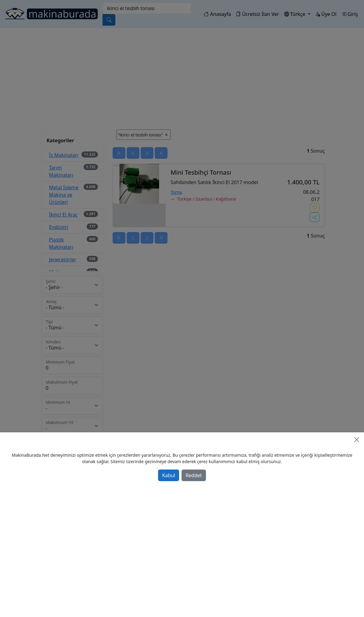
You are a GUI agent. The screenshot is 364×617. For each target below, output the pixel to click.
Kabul (169, 475)
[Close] (357, 440)
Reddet (194, 475)
